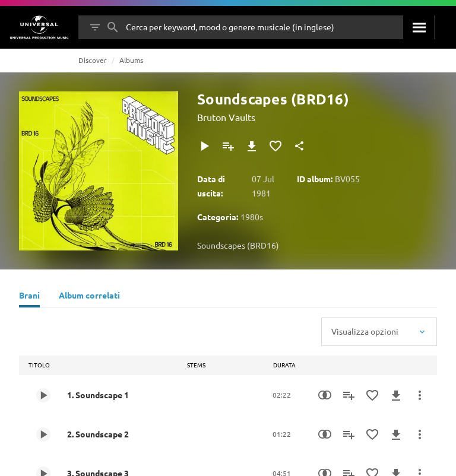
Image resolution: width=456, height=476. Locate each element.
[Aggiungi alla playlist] (228, 146)
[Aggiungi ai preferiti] (275, 146)
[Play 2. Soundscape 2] (43, 434)
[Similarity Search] (325, 395)
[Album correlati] (89, 297)
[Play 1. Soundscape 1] (43, 395)
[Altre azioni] (420, 395)
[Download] (252, 146)
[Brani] (29, 297)
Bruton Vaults (226, 117)
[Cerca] (419, 27)
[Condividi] (299, 146)
